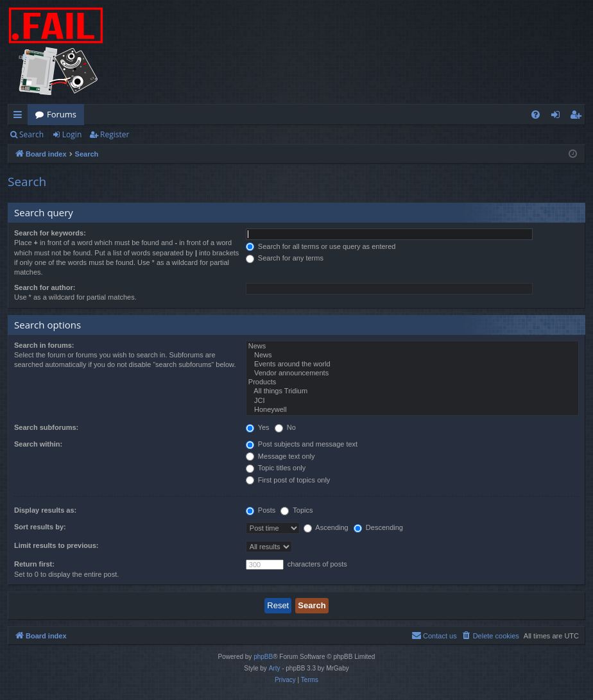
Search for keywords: (50, 233)
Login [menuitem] (558, 117)
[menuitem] (536, 115)
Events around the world (412, 364)
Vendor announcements (412, 373)
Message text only (280, 456)
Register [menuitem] (578, 117)
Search (31, 134)
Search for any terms (285, 258)
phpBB (263, 657)
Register (115, 134)
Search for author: (45, 287)
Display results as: (45, 510)
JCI (412, 401)
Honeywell (412, 410)
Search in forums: (44, 345)
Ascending (326, 527)
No (285, 427)
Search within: (38, 444)
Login (72, 134)
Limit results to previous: (56, 545)
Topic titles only (276, 468)
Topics (296, 510)
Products (412, 382)
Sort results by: (40, 527)
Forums (62, 114)
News (412, 346)
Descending (378, 527)
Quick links (20, 117)
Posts (261, 510)
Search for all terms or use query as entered (321, 246)
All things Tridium (412, 391)
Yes (258, 427)
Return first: (34, 564)
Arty (275, 668)
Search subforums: (46, 427)
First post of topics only (288, 480)
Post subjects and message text (302, 444)
